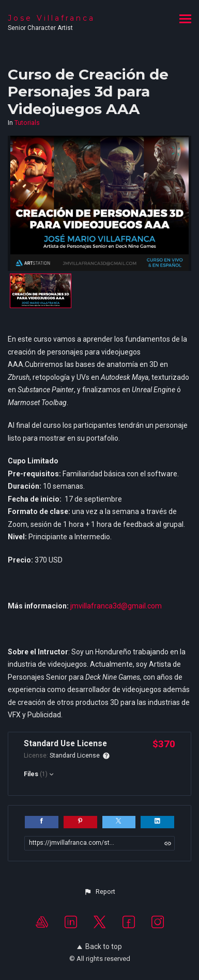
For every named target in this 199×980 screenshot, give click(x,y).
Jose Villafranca (51, 18)
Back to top (99, 946)
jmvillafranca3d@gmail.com (116, 606)
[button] (99, 892)
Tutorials (27, 123)
